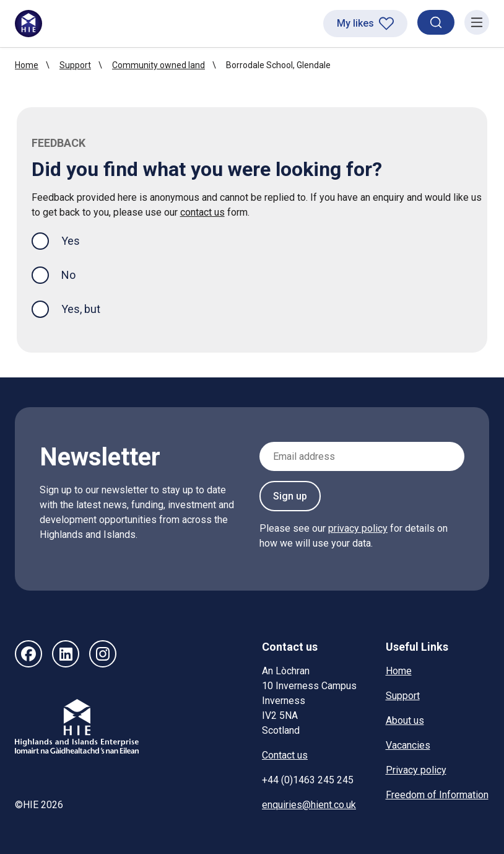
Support (75, 65)
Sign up (290, 496)
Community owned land (159, 65)
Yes (80, 240)
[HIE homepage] (28, 24)
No (68, 275)
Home (27, 65)
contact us (202, 212)
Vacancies (408, 745)
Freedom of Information (437, 795)
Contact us (285, 755)
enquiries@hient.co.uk (309, 805)
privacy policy (358, 528)
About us (405, 720)
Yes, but (81, 309)
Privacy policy (416, 770)
